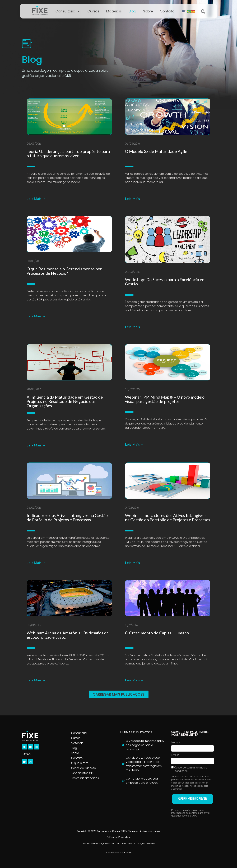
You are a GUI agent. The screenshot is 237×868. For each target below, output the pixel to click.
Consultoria (68, 11)
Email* (175, 755)
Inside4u (128, 852)
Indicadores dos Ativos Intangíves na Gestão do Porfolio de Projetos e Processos (67, 517)
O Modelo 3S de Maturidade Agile (156, 151)
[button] (119, 694)
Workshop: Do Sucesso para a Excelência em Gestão (165, 282)
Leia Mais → (36, 199)
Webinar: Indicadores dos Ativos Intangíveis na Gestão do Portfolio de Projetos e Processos (168, 517)
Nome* (176, 742)
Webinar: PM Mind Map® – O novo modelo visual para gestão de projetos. (165, 399)
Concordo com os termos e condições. (189, 769)
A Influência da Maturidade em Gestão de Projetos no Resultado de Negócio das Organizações (65, 401)
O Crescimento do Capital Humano (157, 633)
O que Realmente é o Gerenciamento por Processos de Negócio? (64, 271)
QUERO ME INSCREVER (192, 799)
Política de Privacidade (119, 837)
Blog (132, 11)
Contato (167, 11)
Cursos (93, 11)
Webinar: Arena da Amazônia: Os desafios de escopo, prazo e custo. (68, 635)
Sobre (148, 11)
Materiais (114, 11)
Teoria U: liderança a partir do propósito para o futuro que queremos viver (68, 153)
